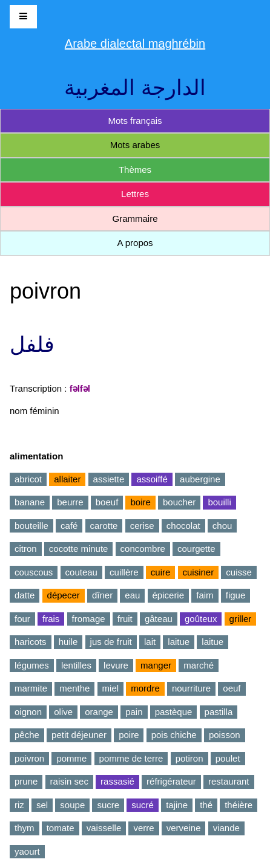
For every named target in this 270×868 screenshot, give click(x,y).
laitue (179, 642)
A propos (135, 243)
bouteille (31, 526)
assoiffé (152, 479)
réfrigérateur (171, 781)
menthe (74, 688)
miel (111, 688)
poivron (29, 758)
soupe (72, 805)
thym (25, 828)
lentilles (76, 665)
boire (140, 502)
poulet (228, 758)
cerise (142, 526)
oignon (28, 712)
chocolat (183, 526)
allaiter (67, 479)
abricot (28, 479)
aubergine (200, 479)
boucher (179, 502)
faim (205, 595)
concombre (143, 549)
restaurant (229, 781)
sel (42, 805)
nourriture (191, 688)
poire (129, 735)
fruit (125, 619)
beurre (70, 502)
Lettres (135, 194)
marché (199, 665)
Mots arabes (135, 145)
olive (63, 712)
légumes (32, 665)
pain (134, 712)
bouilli (219, 502)
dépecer (64, 595)
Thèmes (135, 170)
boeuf (107, 502)
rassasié (117, 781)
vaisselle (104, 828)
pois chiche (174, 735)
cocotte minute (79, 549)
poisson (225, 735)
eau (132, 595)
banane (30, 502)
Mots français (135, 121)
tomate (61, 828)
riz (19, 805)
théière (239, 805)
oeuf (232, 688)
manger (156, 665)
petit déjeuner (79, 735)
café (69, 526)
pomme (71, 758)
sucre (108, 805)
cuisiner (199, 572)
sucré (143, 805)
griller (241, 619)
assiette (109, 479)
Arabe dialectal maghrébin (135, 44)
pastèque (174, 712)
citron (26, 549)
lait (150, 642)
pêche (27, 735)
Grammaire (135, 219)
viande (226, 828)
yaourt (27, 851)
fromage (89, 619)
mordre (145, 688)
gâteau (159, 619)
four (22, 619)
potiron (189, 758)
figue (236, 595)
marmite (31, 688)
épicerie (169, 595)
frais (51, 619)
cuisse (239, 572)
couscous (34, 572)
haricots (31, 642)
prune (26, 781)
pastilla (219, 712)
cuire (161, 572)
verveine (184, 828)
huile (68, 642)
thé (206, 805)
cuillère (124, 572)
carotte (104, 526)
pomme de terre (131, 758)
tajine (177, 805)
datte (25, 595)
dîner (102, 595)
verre (143, 828)
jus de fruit (111, 642)
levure (116, 665)
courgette (196, 549)
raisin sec (69, 781)
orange (99, 712)
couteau (81, 572)
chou (222, 526)
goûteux (201, 619)
